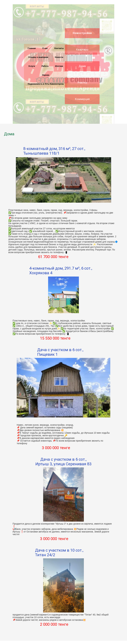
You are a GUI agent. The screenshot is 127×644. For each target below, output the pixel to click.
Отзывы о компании (38, 57)
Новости (59, 57)
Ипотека (59, 66)
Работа (45, 66)
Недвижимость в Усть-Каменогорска (46, 84)
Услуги (32, 66)
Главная (32, 48)
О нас (45, 48)
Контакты (59, 48)
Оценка (46, 75)
